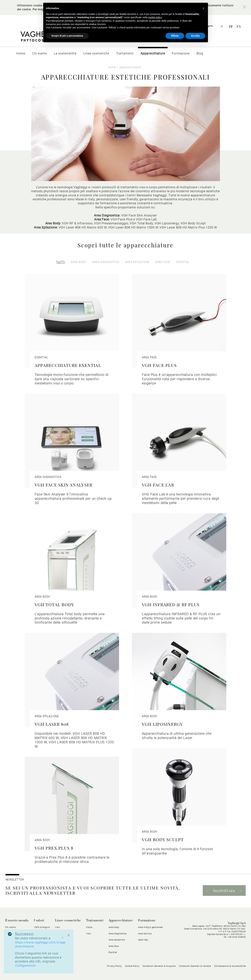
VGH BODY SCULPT (163, 839)
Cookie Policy (132, 966)
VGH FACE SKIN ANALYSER (64, 485)
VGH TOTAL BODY (54, 604)
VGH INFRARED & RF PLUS (171, 604)
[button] (203, 8)
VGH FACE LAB (158, 485)
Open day (143, 940)
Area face (114, 946)
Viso (57, 927)
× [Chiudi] (62, 937)
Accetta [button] (195, 36)
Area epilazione (117, 940)
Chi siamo (11, 927)
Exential (113, 952)
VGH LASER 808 (52, 724)
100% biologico (42, 927)
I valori (39, 921)
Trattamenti (95, 921)
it (231, 26)
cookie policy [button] (155, 17)
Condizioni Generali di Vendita (195, 966)
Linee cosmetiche (68, 921)
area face (163, 262)
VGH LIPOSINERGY (162, 724)
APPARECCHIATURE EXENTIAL (68, 365)
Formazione (147, 921)
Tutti (60, 262)
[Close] (69, 935)
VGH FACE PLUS (159, 365)
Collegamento (26, 965)
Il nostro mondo (17, 921)
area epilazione (137, 262)
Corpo (89, 927)
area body (78, 262)
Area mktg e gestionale (150, 927)
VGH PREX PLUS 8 (54, 848)
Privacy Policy (114, 966)
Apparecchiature (121, 921)
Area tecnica (145, 934)
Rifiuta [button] (175, 36)
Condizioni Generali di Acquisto (159, 966)
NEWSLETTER (15, 880)
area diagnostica (106, 262)
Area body (114, 927)
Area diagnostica (118, 934)
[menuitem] (21, 53)
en (239, 26)
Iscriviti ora (224, 891)
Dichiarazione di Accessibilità (230, 966)
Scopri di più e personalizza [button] (67, 36)
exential (183, 262)
